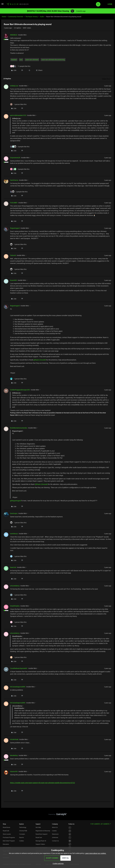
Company (55, 824)
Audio (42, 17)
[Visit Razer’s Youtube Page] (70, 841)
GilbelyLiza (14, 86)
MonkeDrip (14, 755)
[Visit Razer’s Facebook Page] (70, 828)
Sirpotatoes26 (15, 158)
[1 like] (18, 104)
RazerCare (39, 837)
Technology (23, 827)
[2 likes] (19, 192)
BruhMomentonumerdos (19, 428)
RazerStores (6, 827)
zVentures (55, 837)
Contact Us (55, 841)
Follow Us (71, 824)
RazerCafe (6, 831)
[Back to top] (111, 812)
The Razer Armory (32, 17)
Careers (54, 831)
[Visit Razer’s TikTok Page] (70, 844)
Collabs (22, 841)
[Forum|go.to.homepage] (17, 4)
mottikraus (14, 534)
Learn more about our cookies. (96, 853)
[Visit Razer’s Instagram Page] (70, 831)
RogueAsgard (15, 228)
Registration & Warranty (43, 831)
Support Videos (40, 844)
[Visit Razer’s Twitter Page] (70, 838)
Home (4, 17)
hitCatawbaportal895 (18, 687)
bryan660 (13, 280)
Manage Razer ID (41, 841)
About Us (55, 827)
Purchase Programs (9, 837)
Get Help (38, 827)
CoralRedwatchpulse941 (19, 668)
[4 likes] (20, 147)
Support (38, 824)
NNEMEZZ (14, 35)
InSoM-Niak (14, 739)
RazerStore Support (41, 834)
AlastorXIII (14, 771)
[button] (2, 5)
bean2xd (13, 567)
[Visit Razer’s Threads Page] (70, 834)
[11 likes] (20, 66)
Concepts (22, 834)
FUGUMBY (14, 203)
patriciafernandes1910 (18, 115)
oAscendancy (15, 586)
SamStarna (14, 180)
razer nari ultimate (32, 60)
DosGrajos (14, 513)
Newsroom (55, 834)
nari (21, 60)
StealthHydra (15, 606)
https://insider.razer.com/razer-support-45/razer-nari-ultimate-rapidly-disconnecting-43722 (43, 783)
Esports (22, 837)
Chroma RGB (23, 831)
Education (6, 844)
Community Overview (16, 17)
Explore (21, 824)
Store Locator (7, 834)
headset (14, 60)
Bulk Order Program (9, 841)
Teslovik (13, 255)
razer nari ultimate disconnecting (53, 60)
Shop (4, 824)
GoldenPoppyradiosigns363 (20, 390)
